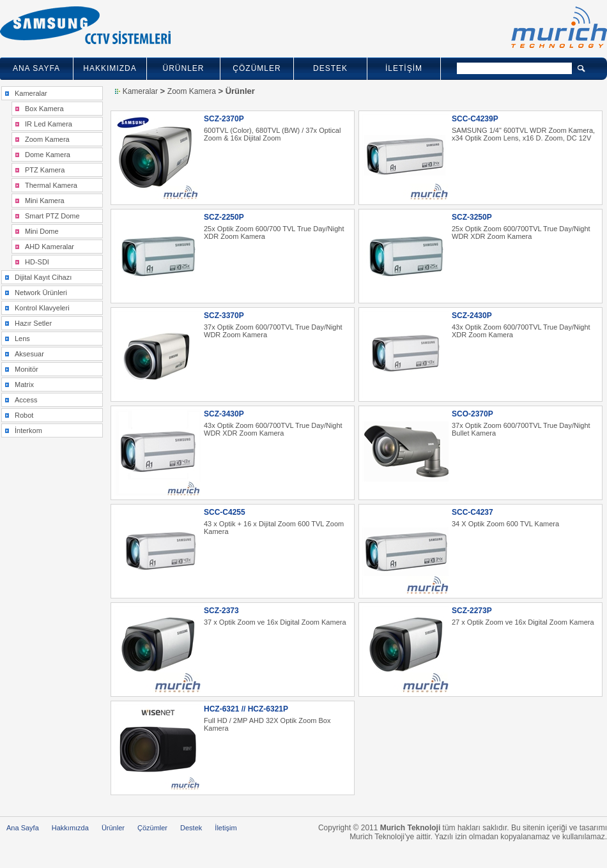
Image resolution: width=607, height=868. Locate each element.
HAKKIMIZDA (110, 68)
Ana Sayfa (23, 828)
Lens (22, 339)
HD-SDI (37, 262)
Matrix (24, 385)
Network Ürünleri (41, 293)
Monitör (27, 369)
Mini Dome (42, 231)
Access (26, 400)
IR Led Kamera (49, 124)
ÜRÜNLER (183, 68)
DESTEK (330, 68)
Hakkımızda (70, 828)
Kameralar (31, 93)
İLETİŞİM (404, 68)
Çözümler (152, 828)
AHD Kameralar (50, 247)
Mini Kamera (45, 201)
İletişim (226, 828)
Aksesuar (29, 354)
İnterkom (28, 430)
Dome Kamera (48, 155)
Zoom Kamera (47, 139)
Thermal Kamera (51, 185)
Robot (24, 415)
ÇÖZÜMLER (257, 68)
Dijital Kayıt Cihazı (43, 277)
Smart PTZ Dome (52, 216)
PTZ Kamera (45, 170)
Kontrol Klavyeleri (42, 308)
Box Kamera (44, 109)
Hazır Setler (33, 323)
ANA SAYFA (36, 68)
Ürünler (113, 828)
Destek (191, 828)
